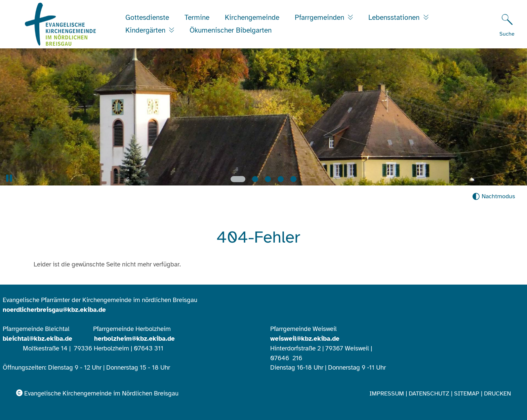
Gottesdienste (147, 17)
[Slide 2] (255, 179)
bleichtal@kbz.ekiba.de (37, 339)
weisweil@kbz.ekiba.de (305, 339)
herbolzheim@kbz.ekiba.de (134, 339)
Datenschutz (429, 393)
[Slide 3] (268, 179)
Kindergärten (146, 30)
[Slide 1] (238, 179)
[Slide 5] (293, 179)
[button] (9, 178)
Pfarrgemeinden (320, 17)
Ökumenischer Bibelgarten (231, 30)
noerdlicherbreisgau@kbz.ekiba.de (54, 310)
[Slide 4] (281, 179)
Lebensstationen (395, 17)
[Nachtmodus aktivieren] (494, 196)
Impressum (387, 393)
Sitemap (467, 393)
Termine (197, 17)
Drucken (497, 393)
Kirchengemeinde (252, 17)
